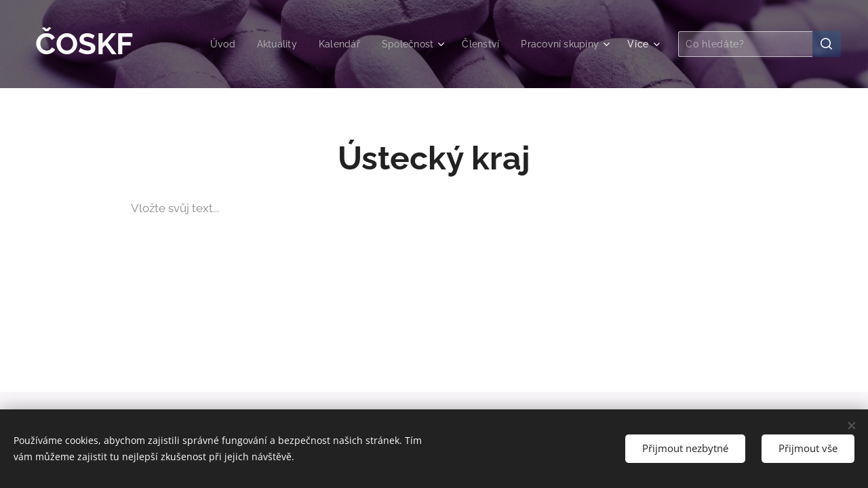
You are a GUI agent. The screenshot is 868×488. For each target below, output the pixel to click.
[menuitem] (210, 44)
